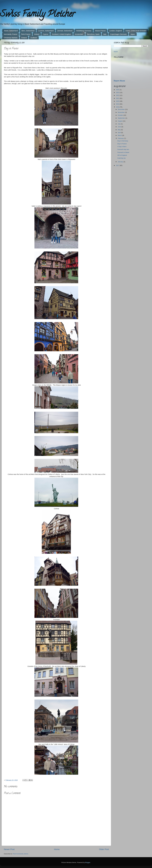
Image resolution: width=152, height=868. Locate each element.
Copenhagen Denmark (118, 34)
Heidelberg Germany (84, 31)
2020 (118, 101)
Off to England (122, 155)
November (121, 112)
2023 (118, 93)
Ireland (37, 34)
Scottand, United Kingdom (62, 34)
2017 (118, 165)
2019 (118, 104)
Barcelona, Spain (93, 34)
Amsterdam (79, 34)
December (121, 109)
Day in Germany (123, 141)
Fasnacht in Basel (123, 152)
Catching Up (121, 158)
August (120, 121)
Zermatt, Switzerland (65, 31)
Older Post (104, 849)
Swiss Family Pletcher (38, 15)
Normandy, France (11, 34)
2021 (118, 98)
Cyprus (46, 34)
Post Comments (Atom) (21, 854)
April (119, 133)
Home (57, 849)
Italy (105, 34)
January (121, 162)
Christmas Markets (11, 38)
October (121, 115)
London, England (116, 31)
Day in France (122, 144)
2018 (118, 107)
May (119, 130)
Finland (24, 38)
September (122, 118)
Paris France (26, 34)
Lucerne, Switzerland (46, 31)
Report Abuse (119, 81)
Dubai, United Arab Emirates (136, 31)
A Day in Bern (122, 147)
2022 (118, 95)
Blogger (88, 862)
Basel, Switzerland (11, 31)
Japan (133, 34)
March (120, 135)
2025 (118, 90)
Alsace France (100, 31)
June (120, 127)
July (119, 124)
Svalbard (34, 38)
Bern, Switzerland (28, 31)
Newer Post (9, 849)
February (121, 138)
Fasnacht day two (123, 149)
